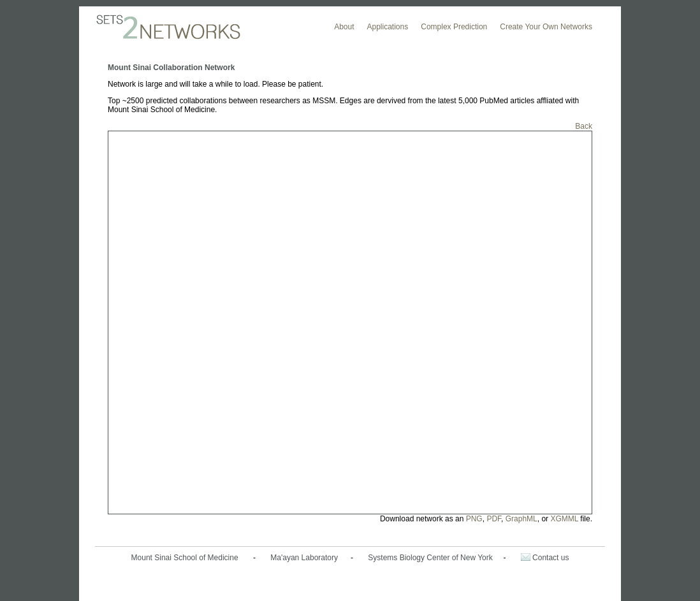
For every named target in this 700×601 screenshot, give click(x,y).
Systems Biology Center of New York (430, 558)
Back (584, 126)
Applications (388, 27)
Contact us (545, 558)
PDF (494, 519)
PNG (474, 519)
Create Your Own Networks (546, 27)
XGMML (564, 519)
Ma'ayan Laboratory (304, 558)
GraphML (521, 519)
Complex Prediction (454, 27)
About (344, 27)
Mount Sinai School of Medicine (185, 558)
